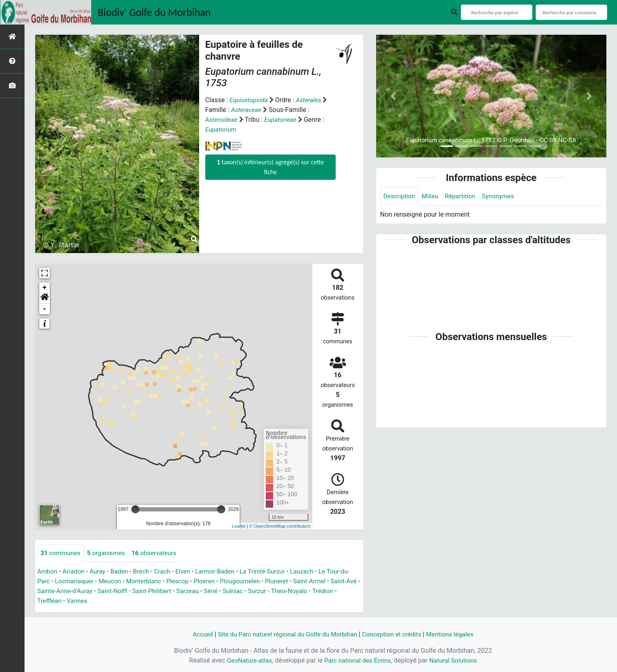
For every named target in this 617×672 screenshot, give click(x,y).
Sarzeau (226, 591)
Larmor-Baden (221, 572)
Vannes (105, 601)
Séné (250, 591)
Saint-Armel (329, 581)
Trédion (48, 601)
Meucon (122, 581)
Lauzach (312, 572)
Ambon (48, 572)
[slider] (135, 509)
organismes (109, 553)
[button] (45, 298)
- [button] (45, 309)
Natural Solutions (456, 660)
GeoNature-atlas (247, 660)
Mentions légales (455, 634)
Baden (122, 572)
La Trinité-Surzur (271, 572)
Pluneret (295, 581)
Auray (100, 572)
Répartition (463, 196)
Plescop (192, 581)
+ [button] (45, 288)
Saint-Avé (51, 591)
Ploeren (220, 581)
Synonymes (503, 196)
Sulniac (273, 591)
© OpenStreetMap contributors (280, 526)
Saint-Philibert (189, 591)
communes (61, 553)
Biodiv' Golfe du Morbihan (154, 12)
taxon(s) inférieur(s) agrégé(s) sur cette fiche (270, 167)
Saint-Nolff (148, 591)
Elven (188, 572)
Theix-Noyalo (331, 591)
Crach (167, 572)
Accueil (197, 634)
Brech (145, 572)
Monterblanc (157, 581)
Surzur (298, 591)
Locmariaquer (85, 581)
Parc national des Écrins (358, 660)
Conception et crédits (395, 634)
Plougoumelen (257, 581)
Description (400, 196)
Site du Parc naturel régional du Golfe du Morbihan (286, 634)
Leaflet (239, 526)
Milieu (432, 196)
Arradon (75, 572)
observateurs (158, 553)
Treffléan (77, 601)
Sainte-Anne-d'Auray (98, 591)
